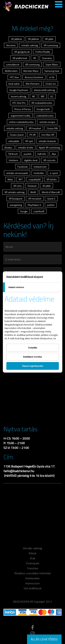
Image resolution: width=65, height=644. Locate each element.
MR (43, 96)
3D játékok (16, 39)
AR (34, 96)
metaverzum (40, 167)
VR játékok (33, 39)
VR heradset (35, 199)
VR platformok (20, 58)
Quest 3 (51, 199)
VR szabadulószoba (42, 103)
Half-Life (42, 154)
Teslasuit (32, 186)
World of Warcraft (51, 192)
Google (24, 211)
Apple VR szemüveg (49, 147)
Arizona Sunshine (34, 77)
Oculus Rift (52, 128)
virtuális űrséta (26, 147)
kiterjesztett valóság (44, 90)
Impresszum (32, 583)
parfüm (51, 205)
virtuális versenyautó (17, 173)
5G (52, 96)
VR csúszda (49, 160)
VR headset (35, 128)
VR (35, 58)
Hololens (14, 160)
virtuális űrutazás (47, 141)
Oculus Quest (17, 135)
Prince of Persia (23, 109)
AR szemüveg (32, 64)
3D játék (47, 186)
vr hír (52, 77)
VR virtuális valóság (14, 192)
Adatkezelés (32, 578)
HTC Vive (14, 77)
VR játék (49, 39)
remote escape (47, 122)
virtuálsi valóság (15, 128)
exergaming (16, 205)
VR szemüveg (51, 45)
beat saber (14, 84)
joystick (28, 154)
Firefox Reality (43, 52)
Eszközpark (32, 563)
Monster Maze (31, 71)
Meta (10, 179)
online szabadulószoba (21, 122)
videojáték (14, 141)
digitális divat (31, 160)
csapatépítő (35, 179)
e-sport (54, 173)
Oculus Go (51, 84)
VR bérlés (52, 179)
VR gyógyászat (22, 52)
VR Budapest (16, 199)
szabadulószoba (45, 116)
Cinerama (47, 58)
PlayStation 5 (34, 205)
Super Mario (52, 64)
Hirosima (11, 45)
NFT (21, 179)
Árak (33, 558)
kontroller (39, 173)
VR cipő (29, 141)
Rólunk (32, 553)
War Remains (33, 84)
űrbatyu (8, 147)
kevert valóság (19, 96)
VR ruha (17, 186)
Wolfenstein (11, 71)
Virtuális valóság (32, 548)
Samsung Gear (52, 71)
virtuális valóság (30, 45)
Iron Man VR (48, 135)
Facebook (23, 167)
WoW (33, 192)
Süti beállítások (32, 588)
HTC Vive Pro (19, 103)
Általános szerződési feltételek (33, 573)
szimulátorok (13, 64)
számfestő (39, 211)
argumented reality (21, 116)
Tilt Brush (13, 154)
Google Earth (43, 109)
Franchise (33, 568)
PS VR (33, 135)
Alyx (54, 154)
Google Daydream (19, 90)
